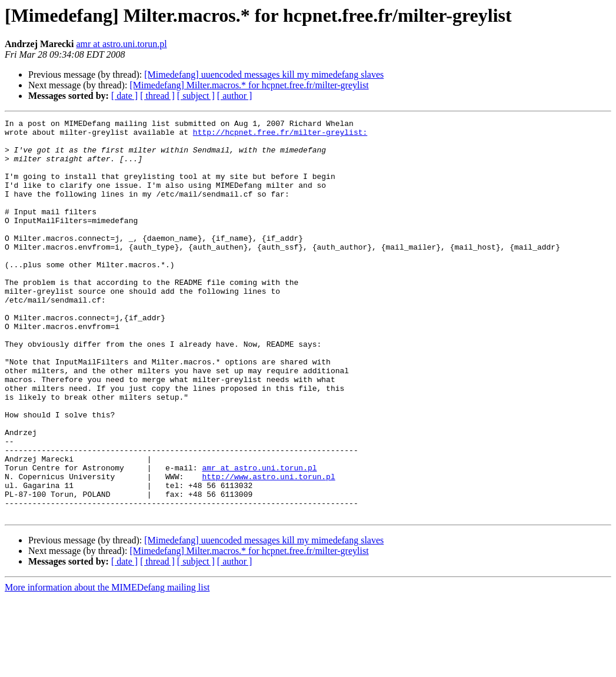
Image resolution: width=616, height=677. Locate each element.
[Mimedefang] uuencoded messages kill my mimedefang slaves (264, 74)
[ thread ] (157, 96)
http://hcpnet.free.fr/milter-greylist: (280, 135)
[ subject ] (196, 96)
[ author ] (235, 96)
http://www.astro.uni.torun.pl (268, 549)
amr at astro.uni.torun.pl (121, 44)
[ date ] (124, 96)
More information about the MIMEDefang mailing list (107, 667)
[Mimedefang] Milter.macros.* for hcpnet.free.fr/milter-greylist (249, 85)
